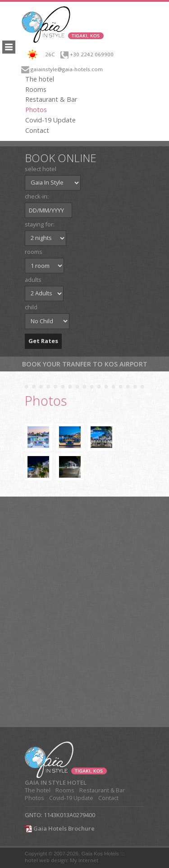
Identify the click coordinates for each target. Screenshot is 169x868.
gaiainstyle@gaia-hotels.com (67, 69)
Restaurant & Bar (51, 99)
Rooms (36, 90)
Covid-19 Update (50, 120)
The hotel (40, 79)
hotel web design (46, 860)
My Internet (84, 860)
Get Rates (43, 341)
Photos (36, 110)
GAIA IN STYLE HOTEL (56, 783)
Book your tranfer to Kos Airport (85, 364)
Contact (37, 131)
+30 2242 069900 (92, 54)
